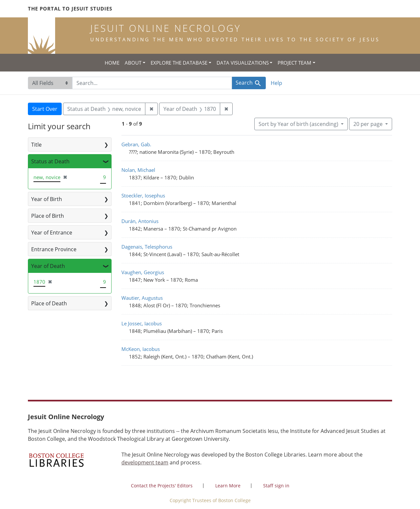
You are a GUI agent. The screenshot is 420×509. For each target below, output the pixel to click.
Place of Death (49, 303)
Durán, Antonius (140, 221)
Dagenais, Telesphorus (147, 247)
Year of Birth (47, 199)
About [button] (133, 63)
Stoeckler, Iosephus (143, 195)
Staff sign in (276, 486)
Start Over (45, 109)
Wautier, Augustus (142, 298)
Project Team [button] (294, 63)
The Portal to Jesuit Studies (70, 9)
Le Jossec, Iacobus (142, 323)
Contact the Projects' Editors (162, 486)
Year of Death (48, 266)
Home (112, 63)
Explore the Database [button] (179, 63)
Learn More (228, 486)
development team (145, 462)
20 (369, 124)
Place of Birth (48, 216)
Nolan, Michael (138, 170)
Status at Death (50, 161)
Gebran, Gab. (136, 144)
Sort (299, 124)
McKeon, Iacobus (141, 349)
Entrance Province (54, 249)
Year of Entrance (52, 233)
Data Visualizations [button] (243, 63)
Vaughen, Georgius (143, 272)
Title (36, 145)
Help (276, 83)
